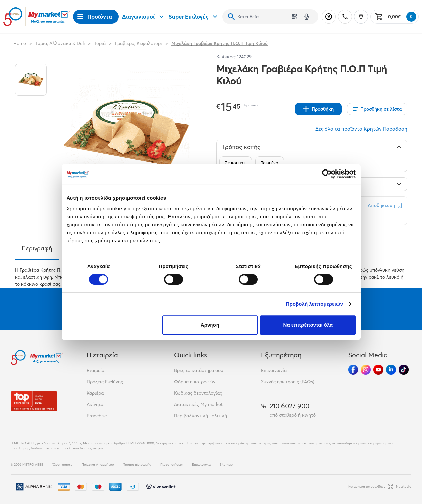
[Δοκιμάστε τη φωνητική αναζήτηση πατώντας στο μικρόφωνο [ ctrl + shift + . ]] (307, 17)
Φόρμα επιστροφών (195, 382)
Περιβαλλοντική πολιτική (201, 416)
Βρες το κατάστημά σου (199, 370)
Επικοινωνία (274, 370)
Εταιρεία (96, 370)
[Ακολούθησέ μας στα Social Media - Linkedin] (391, 370)
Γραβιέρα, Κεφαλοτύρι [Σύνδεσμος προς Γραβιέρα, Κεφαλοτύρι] (139, 43)
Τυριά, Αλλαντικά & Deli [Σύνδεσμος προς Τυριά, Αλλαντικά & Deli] (60, 43)
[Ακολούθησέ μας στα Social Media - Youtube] (378, 370)
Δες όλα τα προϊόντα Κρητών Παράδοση (361, 129)
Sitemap (226, 465)
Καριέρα (95, 393)
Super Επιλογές (194, 17)
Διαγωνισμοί (144, 17)
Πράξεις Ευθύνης (105, 382)
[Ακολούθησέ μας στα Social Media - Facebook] (353, 370)
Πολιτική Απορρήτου (98, 465)
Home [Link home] (20, 43)
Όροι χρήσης (63, 465)
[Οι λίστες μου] (377, 109)
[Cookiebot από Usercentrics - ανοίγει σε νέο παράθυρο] (327, 174)
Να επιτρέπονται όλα (308, 325)
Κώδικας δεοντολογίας (198, 393)
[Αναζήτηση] (231, 17)
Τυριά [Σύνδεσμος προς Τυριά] (100, 43)
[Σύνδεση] (329, 17)
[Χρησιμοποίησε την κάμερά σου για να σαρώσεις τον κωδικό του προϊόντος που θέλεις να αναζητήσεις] (295, 17)
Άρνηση (210, 325)
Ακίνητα (95, 404)
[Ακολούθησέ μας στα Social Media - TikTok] (404, 370)
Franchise (97, 416)
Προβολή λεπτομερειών (315, 304)
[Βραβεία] (34, 401)
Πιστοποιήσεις (171, 465)
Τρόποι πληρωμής (137, 465)
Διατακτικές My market (198, 404)
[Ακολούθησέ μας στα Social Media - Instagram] (366, 370)
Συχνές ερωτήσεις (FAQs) (288, 382)
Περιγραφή (37, 248)
